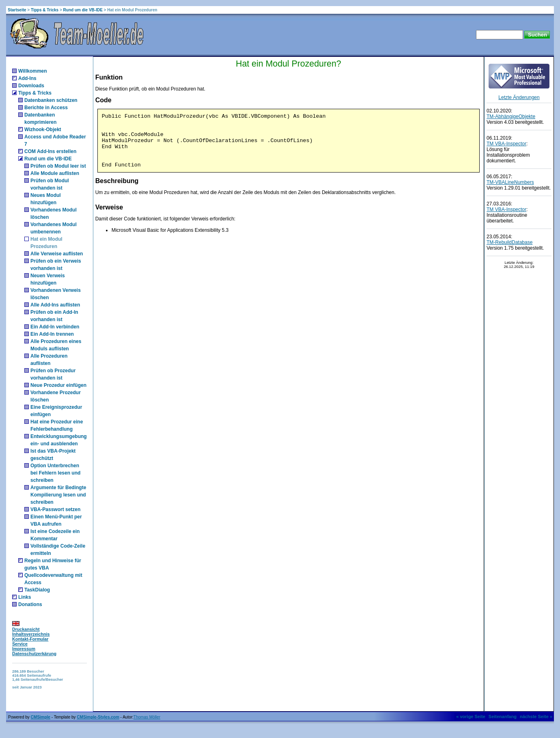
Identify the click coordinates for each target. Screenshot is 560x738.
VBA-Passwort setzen (55, 509)
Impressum (24, 649)
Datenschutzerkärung (34, 654)
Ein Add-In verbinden (55, 327)
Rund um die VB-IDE (83, 10)
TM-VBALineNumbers (510, 182)
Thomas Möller (147, 717)
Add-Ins (27, 78)
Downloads (31, 86)
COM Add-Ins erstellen (50, 151)
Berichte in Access (46, 108)
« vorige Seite (471, 716)
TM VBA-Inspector (506, 144)
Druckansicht (26, 629)
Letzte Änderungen (519, 97)
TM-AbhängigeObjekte (511, 117)
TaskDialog (37, 590)
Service (20, 644)
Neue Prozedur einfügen (58, 385)
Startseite (17, 10)
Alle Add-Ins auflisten (55, 305)
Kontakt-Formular (30, 639)
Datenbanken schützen (51, 100)
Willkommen (33, 71)
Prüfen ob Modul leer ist (58, 166)
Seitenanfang (503, 716)
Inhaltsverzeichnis (31, 634)
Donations (30, 604)
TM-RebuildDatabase (509, 242)
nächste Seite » (536, 716)
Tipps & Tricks (45, 10)
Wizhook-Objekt (43, 129)
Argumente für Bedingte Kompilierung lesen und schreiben (58, 495)
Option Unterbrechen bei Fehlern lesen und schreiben (55, 473)
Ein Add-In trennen (52, 334)
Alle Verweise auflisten (57, 254)
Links (25, 597)
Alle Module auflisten (55, 173)
